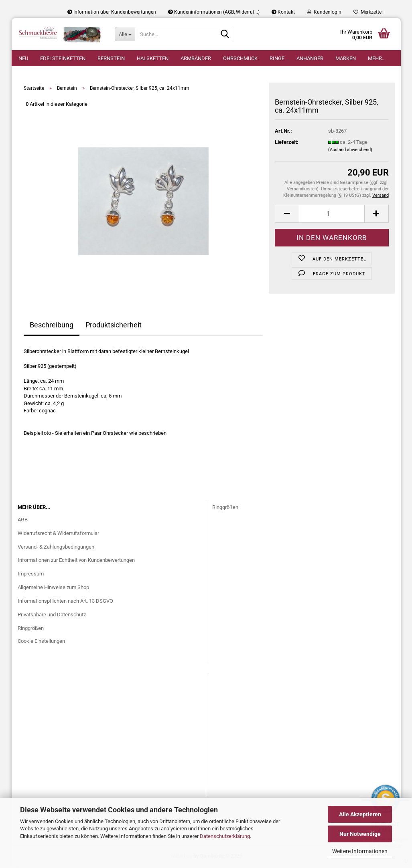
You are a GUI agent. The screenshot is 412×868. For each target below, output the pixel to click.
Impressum (31, 575)
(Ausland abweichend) (350, 151)
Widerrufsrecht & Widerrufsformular (58, 535)
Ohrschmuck (240, 58)
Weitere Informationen (360, 851)
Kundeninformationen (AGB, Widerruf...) (214, 12)
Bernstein (111, 58)
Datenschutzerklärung (225, 836)
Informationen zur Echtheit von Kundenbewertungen (76, 562)
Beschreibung (52, 326)
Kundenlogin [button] (324, 12)
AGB (23, 521)
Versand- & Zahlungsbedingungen (56, 548)
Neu (23, 58)
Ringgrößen (31, 630)
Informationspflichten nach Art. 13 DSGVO (65, 603)
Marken (346, 58)
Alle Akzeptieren (360, 814)
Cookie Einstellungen (41, 643)
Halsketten (153, 58)
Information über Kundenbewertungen (112, 12)
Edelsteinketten (63, 58)
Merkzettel (368, 12)
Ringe (277, 58)
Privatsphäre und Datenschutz (52, 616)
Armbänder (196, 58)
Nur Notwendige (360, 834)
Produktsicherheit (114, 326)
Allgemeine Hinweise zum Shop (53, 589)
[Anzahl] (332, 215)
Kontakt (283, 12)
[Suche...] (125, 34)
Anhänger (310, 58)
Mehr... (377, 58)
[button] (287, 215)
